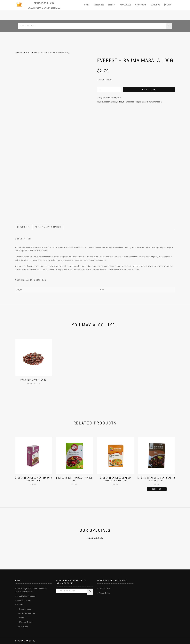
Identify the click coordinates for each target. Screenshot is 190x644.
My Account (140, 5)
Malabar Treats (26, 622)
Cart (167, 5)
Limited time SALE (24, 600)
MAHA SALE (125, 5)
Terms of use (104, 589)
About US (156, 5)
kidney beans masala (126, 102)
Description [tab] (24, 227)
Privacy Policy (104, 593)
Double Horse (25, 609)
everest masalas (109, 102)
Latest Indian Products (26, 596)
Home (87, 5)
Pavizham (24, 626)
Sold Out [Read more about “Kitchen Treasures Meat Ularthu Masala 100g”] (157, 489)
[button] (112, 5)
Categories (99, 5)
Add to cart (150, 89)
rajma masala (142, 102)
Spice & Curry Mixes (32, 52)
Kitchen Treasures (27, 613)
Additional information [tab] (48, 227)
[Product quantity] (109, 89)
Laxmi (22, 618)
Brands (111, 5)
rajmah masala (155, 102)
